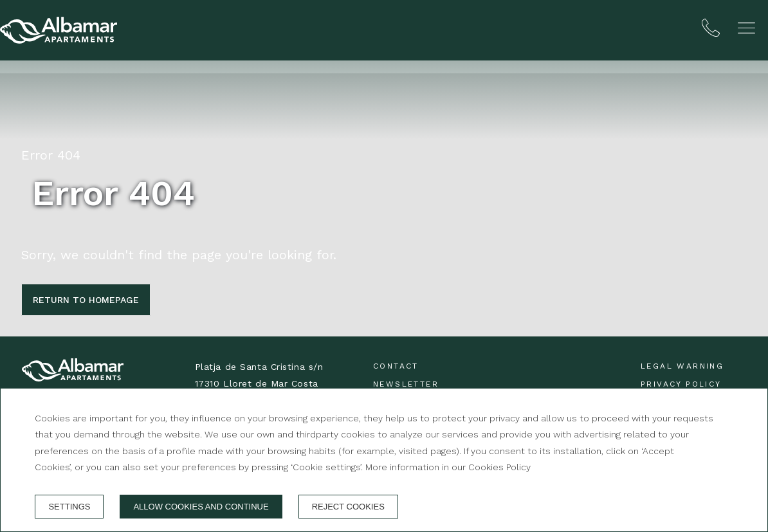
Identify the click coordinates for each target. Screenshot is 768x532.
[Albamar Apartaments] (59, 30)
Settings (69, 507)
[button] (746, 28)
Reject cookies (348, 507)
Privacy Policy (681, 384)
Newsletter (406, 384)
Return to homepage (86, 300)
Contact (396, 366)
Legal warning (682, 366)
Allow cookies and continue (201, 507)
